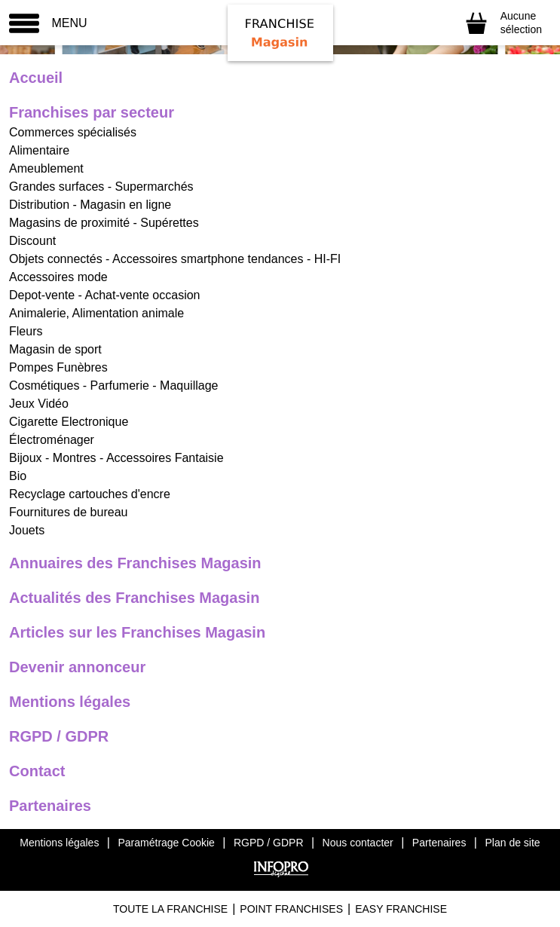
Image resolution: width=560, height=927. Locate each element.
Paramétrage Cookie (166, 843)
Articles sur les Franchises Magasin (137, 632)
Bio (18, 476)
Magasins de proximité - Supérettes (104, 223)
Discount (32, 241)
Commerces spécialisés (73, 132)
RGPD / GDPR (59, 736)
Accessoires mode (58, 277)
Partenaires (50, 806)
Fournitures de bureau (68, 512)
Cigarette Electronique (69, 422)
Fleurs (26, 331)
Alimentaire (39, 150)
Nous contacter (358, 843)
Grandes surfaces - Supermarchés (101, 187)
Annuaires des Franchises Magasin (135, 563)
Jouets (27, 530)
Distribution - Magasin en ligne (90, 205)
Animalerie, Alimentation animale (96, 313)
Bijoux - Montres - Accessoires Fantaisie (116, 458)
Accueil (36, 78)
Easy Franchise (401, 909)
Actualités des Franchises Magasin (134, 598)
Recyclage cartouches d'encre (90, 494)
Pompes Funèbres (58, 367)
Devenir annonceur (77, 667)
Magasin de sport (55, 349)
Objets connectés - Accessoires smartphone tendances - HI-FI (175, 259)
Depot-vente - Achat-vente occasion (104, 295)
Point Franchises (291, 909)
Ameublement (46, 168)
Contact (37, 771)
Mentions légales (70, 702)
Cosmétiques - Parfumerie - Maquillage (113, 385)
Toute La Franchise (170, 909)
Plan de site (512, 843)
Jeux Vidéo (39, 404)
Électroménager (52, 440)
